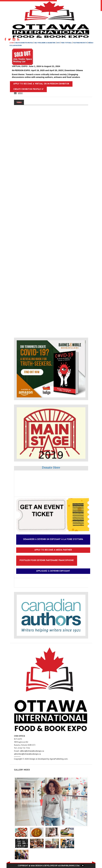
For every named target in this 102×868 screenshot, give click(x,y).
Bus (58, 43)
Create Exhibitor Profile (24, 43)
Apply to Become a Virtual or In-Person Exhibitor (41, 84)
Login (12, 43)
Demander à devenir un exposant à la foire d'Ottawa (53, 539)
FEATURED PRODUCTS (80, 43)
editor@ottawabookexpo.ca (32, 751)
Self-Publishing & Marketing (45, 43)
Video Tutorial (66, 43)
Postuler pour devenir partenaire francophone (47, 560)
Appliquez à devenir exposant (53, 571)
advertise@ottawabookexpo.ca (27, 754)
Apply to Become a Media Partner (53, 550)
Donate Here (51, 467)
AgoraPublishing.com (59, 759)
